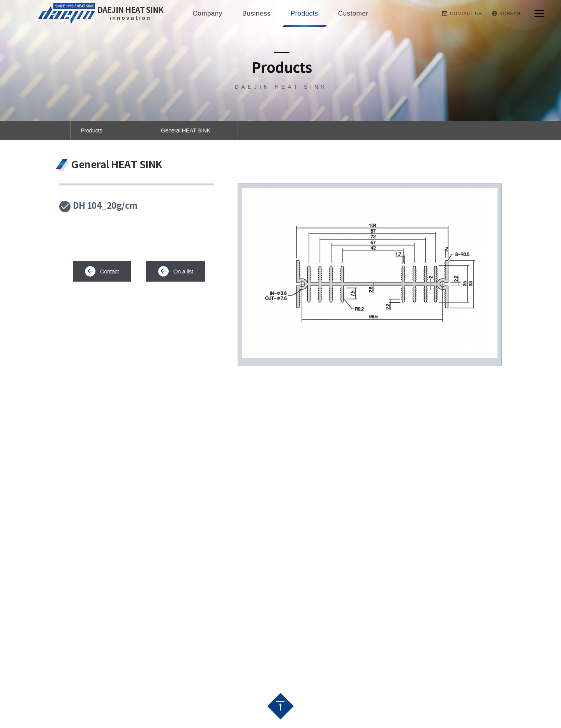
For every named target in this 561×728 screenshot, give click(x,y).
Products (91, 130)
